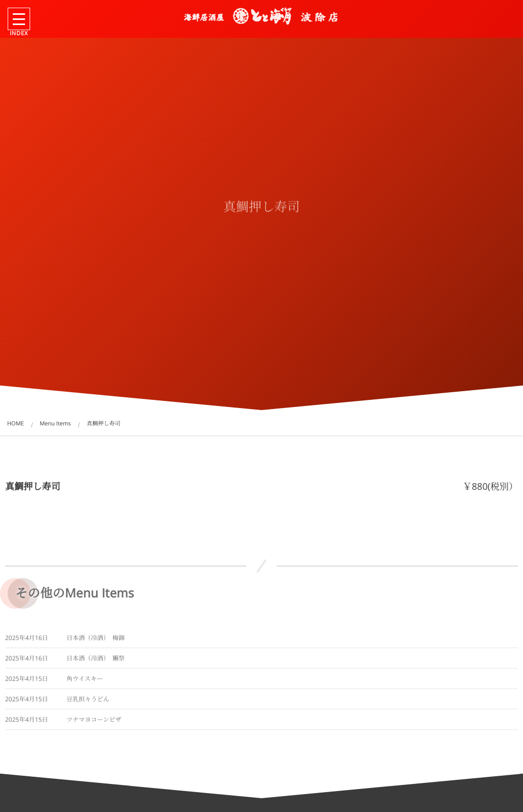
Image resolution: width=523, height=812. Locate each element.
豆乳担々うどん (88, 702)
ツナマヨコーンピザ (94, 722)
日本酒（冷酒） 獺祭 (96, 661)
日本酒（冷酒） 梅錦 (96, 641)
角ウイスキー (85, 682)
